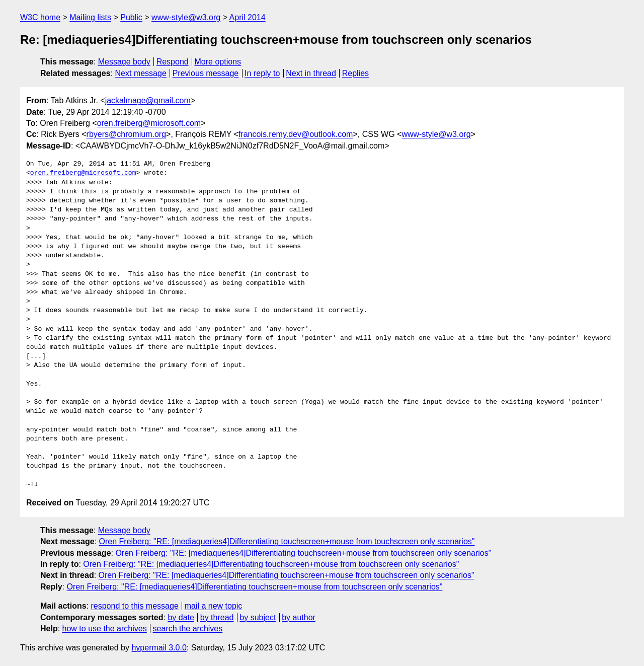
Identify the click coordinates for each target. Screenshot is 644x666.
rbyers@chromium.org (127, 134)
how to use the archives (105, 628)
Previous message (206, 73)
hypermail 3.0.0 (159, 648)
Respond (173, 62)
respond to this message (134, 606)
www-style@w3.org (186, 17)
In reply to (262, 73)
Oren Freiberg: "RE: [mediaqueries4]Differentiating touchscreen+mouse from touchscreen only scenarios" (287, 541)
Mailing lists (90, 17)
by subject (258, 617)
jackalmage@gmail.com (148, 100)
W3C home (40, 17)
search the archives (188, 628)
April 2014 (248, 17)
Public (131, 17)
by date (181, 617)
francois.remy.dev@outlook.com (296, 134)
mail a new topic (214, 606)
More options (218, 62)
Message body (124, 62)
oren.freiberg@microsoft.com (149, 123)
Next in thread (311, 73)
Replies (355, 73)
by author (299, 617)
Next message (141, 73)
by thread (217, 617)
